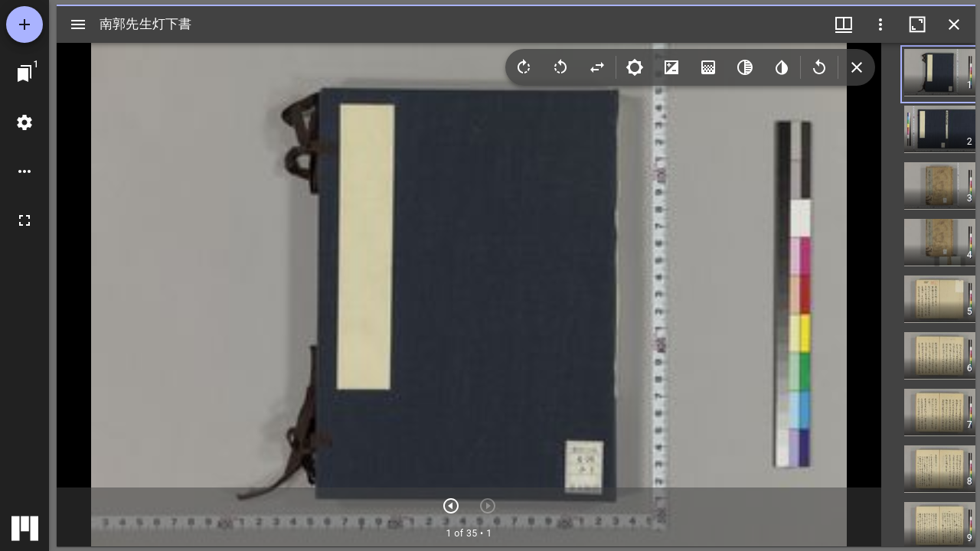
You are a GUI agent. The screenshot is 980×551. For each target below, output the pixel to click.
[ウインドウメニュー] (844, 24)
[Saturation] (708, 67)
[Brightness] (635, 67)
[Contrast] (671, 67)
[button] (952, 74)
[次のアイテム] (451, 506)
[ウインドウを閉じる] (954, 24)
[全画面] (24, 220)
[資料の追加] (24, 24)
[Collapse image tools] (857, 67)
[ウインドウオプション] (880, 24)
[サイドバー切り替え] (78, 24)
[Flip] (597, 67)
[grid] (928, 295)
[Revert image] (819, 67)
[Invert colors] (782, 67)
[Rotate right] (524, 67)
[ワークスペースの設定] (24, 122)
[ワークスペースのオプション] (24, 171)
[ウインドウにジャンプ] (24, 73)
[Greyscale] (745, 67)
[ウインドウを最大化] (917, 24)
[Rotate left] (560, 67)
